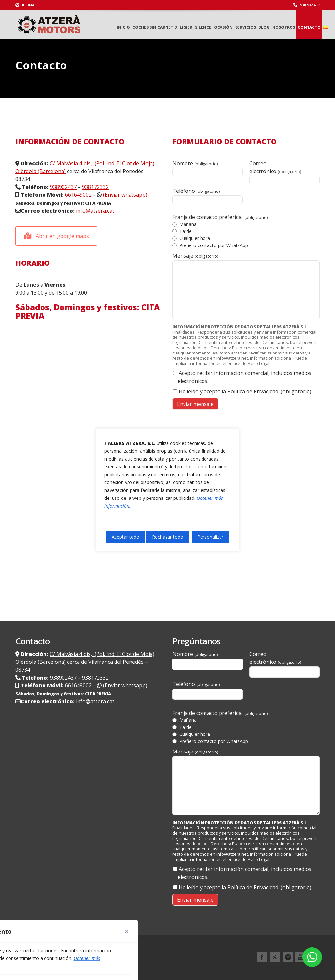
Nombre (208, 168)
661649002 (78, 195)
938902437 (63, 187)
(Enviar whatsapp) (125, 195)
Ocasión (223, 27)
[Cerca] (127, 931)
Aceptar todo (125, 537)
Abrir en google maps (57, 236)
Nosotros (284, 27)
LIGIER (186, 27)
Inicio (123, 27)
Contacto (309, 27)
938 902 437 (307, 5)
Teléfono (208, 196)
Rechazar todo (168, 537)
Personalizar (210, 537)
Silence (203, 27)
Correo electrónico (284, 172)
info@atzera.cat (95, 211)
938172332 (95, 187)
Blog (264, 27)
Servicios (246, 27)
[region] (167, 490)
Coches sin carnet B (155, 27)
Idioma (25, 5)
